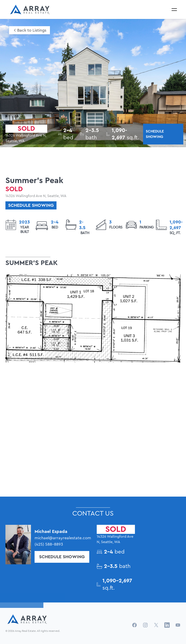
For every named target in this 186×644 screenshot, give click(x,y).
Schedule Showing (62, 557)
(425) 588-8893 (49, 544)
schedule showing (31, 205)
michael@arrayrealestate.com (62, 538)
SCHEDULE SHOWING (155, 134)
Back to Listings (32, 30)
